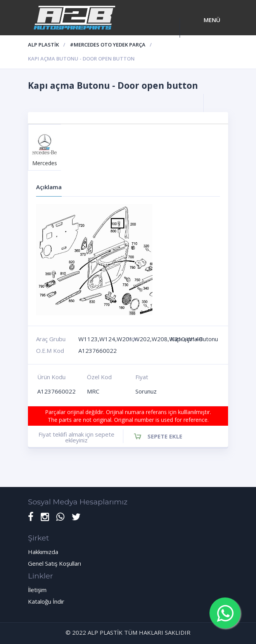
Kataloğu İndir (46, 601)
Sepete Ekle (165, 436)
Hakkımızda (43, 552)
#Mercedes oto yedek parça (108, 45)
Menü (212, 20)
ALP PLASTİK (43, 45)
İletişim (37, 590)
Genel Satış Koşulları (54, 563)
